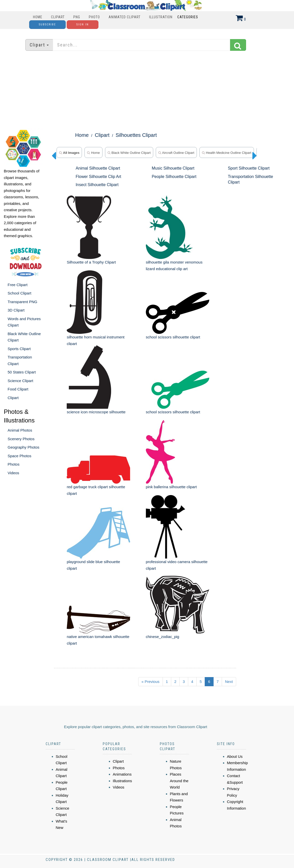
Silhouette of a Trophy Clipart (91, 262)
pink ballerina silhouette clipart (171, 487)
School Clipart (19, 293)
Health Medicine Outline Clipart (227, 153)
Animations (122, 774)
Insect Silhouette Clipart (97, 185)
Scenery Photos (21, 439)
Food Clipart (18, 389)
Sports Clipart (19, 349)
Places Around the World (179, 781)
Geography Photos (23, 447)
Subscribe (47, 24)
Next (229, 682)
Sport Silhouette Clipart (249, 168)
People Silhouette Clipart (174, 177)
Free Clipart (18, 285)
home (93, 153)
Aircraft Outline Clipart (176, 153)
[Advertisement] (147, 90)
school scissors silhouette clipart (173, 337)
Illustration (161, 17)
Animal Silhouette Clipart (98, 168)
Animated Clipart (125, 17)
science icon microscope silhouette (96, 412)
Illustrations (123, 781)
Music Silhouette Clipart (173, 168)
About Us (235, 756)
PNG (77, 17)
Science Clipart (20, 381)
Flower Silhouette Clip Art (98, 177)
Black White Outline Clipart (129, 153)
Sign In (83, 24)
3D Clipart (16, 310)
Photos (14, 464)
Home (38, 17)
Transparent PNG (22, 302)
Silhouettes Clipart (136, 135)
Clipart (58, 17)
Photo (94, 17)
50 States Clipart (22, 372)
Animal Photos (20, 430)
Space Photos (19, 456)
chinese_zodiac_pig (163, 637)
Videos (13, 473)
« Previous (151, 682)
